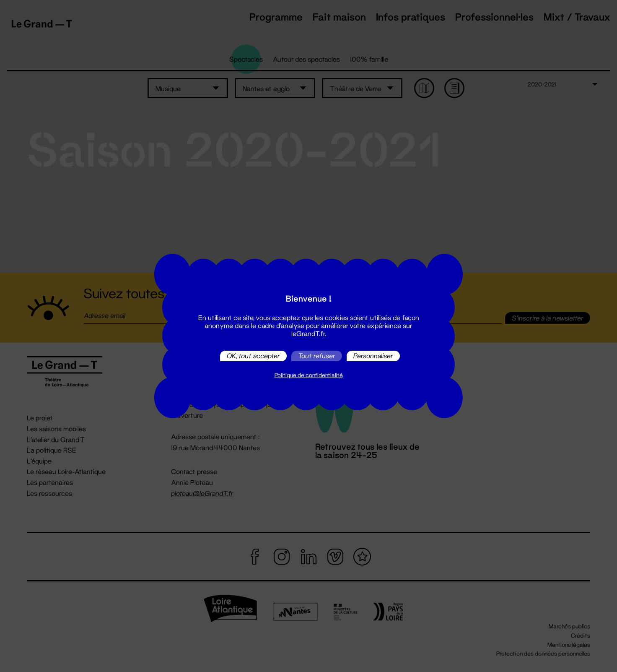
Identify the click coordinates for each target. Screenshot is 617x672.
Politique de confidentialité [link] (309, 375)
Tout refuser (317, 356)
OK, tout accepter (253, 356)
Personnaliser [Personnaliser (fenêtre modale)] (373, 356)
